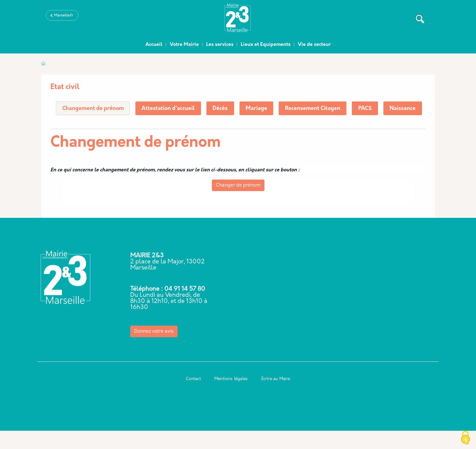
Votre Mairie (184, 45)
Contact (193, 397)
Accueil (154, 45)
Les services (220, 45)
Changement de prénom (93, 109)
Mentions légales (231, 397)
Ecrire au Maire (276, 397)
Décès (222, 109)
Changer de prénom (238, 204)
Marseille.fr (64, 15)
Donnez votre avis (154, 350)
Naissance (75, 127)
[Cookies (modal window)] (465, 438)
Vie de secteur (314, 45)
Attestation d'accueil (169, 109)
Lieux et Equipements (266, 45)
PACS (368, 109)
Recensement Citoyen (315, 109)
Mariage (258, 109)
